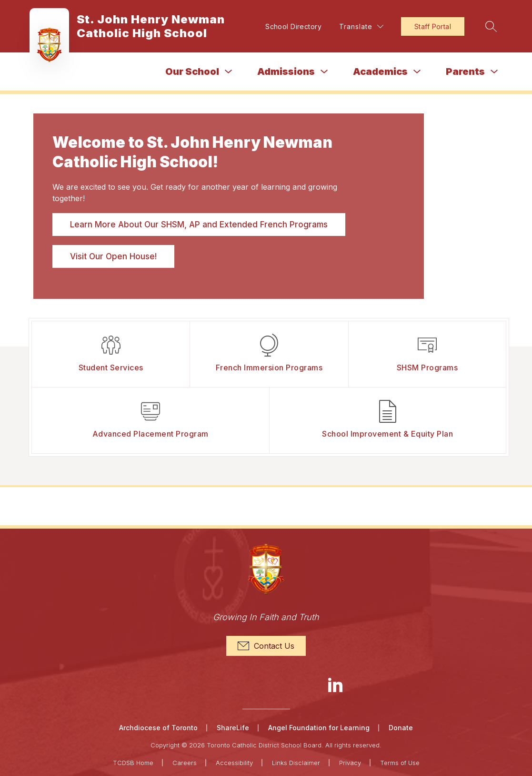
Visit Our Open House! (113, 256)
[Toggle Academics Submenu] (417, 72)
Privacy (350, 763)
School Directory (292, 26)
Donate (401, 728)
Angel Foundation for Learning (319, 728)
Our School (192, 71)
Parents (465, 71)
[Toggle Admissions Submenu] (324, 72)
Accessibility (234, 763)
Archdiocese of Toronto (158, 728)
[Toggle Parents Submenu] (494, 72)
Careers (185, 763)
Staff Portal (432, 26)
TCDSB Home (133, 763)
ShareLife (233, 728)
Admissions (286, 71)
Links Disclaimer (296, 763)
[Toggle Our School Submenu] (229, 72)
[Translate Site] (360, 26)
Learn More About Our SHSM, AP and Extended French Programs (199, 225)
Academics (380, 71)
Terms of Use (400, 763)
